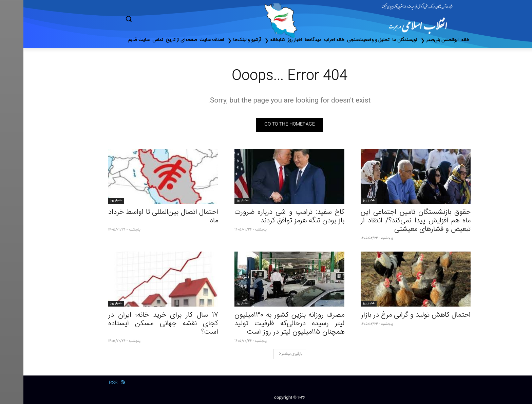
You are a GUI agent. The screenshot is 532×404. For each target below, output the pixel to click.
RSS (90, 383)
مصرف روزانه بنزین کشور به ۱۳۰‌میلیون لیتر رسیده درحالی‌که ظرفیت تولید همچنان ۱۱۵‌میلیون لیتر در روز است (266, 324)
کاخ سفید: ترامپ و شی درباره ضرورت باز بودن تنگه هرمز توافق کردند (266, 217)
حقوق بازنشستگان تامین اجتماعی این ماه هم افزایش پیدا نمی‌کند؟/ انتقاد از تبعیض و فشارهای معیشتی (392, 221)
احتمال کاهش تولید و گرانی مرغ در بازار (392, 315)
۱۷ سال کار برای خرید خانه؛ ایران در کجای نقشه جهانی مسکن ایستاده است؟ (140, 324)
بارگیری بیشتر (267, 354)
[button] (157, 19)
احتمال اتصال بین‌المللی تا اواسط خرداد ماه (140, 217)
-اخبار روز (345, 201)
